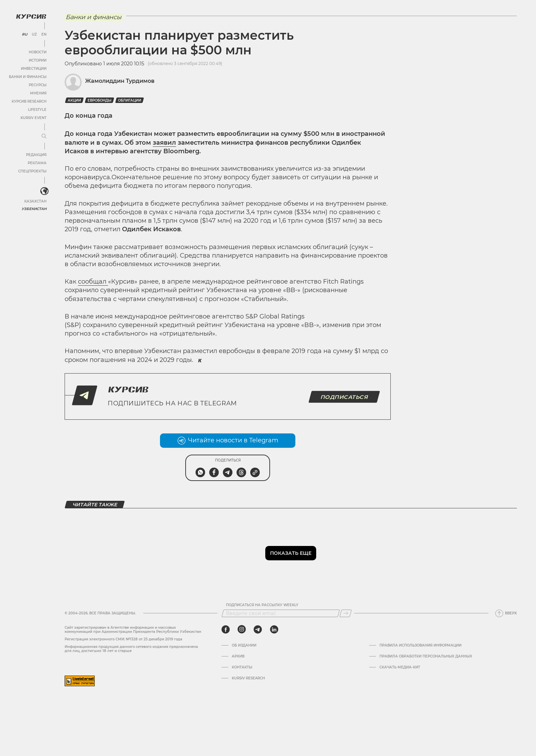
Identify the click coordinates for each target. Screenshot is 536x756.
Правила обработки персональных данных (426, 656)
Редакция (36, 154)
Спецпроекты (32, 171)
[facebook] (226, 629)
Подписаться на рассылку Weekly (262, 605)
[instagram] (242, 629)
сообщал (93, 282)
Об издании (244, 646)
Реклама (37, 163)
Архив (238, 656)
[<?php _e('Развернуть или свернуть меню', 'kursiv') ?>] (44, 191)
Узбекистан (34, 208)
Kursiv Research (248, 678)
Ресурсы (37, 85)
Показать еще (291, 553)
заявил (164, 143)
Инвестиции (33, 68)
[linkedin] (274, 629)
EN (44, 34)
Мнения (38, 93)
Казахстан (35, 201)
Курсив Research (29, 101)
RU (24, 34)
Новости (37, 52)
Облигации (130, 100)
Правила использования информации (420, 646)
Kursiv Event (33, 118)
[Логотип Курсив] (31, 16)
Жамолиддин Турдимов (120, 81)
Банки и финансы (27, 76)
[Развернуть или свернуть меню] (44, 136)
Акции (74, 100)
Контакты (242, 667)
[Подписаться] (346, 613)
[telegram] (258, 629)
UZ (34, 34)
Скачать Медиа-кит (400, 667)
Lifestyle (37, 109)
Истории (37, 60)
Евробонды (99, 100)
